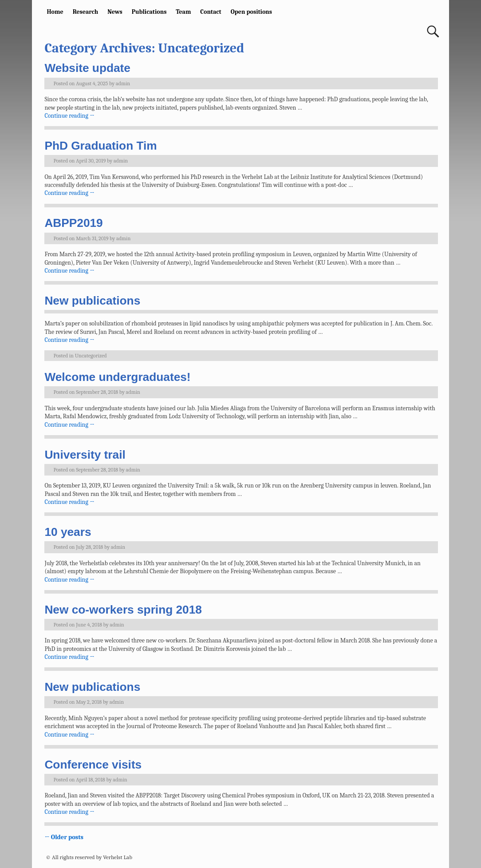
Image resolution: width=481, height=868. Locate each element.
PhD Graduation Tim (101, 146)
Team (183, 12)
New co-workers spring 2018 (123, 610)
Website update (87, 68)
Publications (149, 12)
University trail (85, 455)
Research (85, 12)
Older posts (64, 837)
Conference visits (93, 765)
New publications (92, 301)
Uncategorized (91, 356)
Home (55, 12)
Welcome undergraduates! (117, 377)
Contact (211, 12)
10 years (68, 532)
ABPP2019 (73, 223)
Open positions (251, 12)
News (115, 12)
